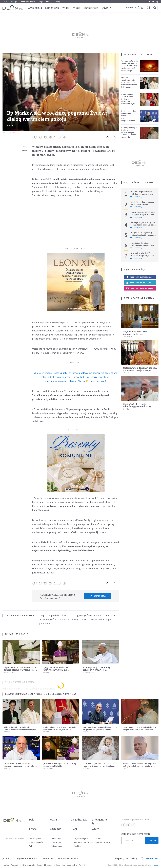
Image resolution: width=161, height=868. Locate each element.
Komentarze (52, 8)
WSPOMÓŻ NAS (150, 858)
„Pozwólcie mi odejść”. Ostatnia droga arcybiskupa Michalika (143, 256)
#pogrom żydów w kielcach (87, 615)
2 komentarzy (136, 217)
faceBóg (49, 2)
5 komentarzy (136, 207)
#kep (42, 615)
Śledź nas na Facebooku (139, 277)
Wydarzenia (35, 8)
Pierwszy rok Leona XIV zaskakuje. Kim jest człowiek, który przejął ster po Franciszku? (139, 766)
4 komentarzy (136, 248)
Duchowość (56, 839)
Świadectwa (56, 842)
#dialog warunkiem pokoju (73, 619)
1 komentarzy (136, 197)
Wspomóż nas (98, 596)
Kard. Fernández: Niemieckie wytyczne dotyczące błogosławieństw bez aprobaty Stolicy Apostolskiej (129, 119)
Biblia (5, 2)
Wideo (76, 8)
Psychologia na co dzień (83, 842)
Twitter (153, 2)
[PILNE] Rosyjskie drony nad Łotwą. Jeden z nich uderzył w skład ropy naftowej (143, 225)
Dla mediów (48, 865)
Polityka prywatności (28, 865)
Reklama (57, 865)
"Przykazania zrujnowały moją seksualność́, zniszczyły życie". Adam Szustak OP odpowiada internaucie (143, 236)
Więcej (105, 8)
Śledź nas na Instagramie (140, 288)
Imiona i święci (57, 846)
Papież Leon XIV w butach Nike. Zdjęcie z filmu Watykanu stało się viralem (20, 670)
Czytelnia (56, 829)
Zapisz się (152, 840)
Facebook (149, 2)
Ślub (31, 846)
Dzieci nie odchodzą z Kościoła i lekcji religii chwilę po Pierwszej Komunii (143, 245)
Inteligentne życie (99, 821)
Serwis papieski (35, 839)
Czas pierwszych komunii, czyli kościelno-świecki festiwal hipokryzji (99, 765)
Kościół (10, 126)
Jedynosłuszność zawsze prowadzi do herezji (135, 333)
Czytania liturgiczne (82, 839)
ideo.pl (156, 865)
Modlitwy (78, 846)
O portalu (6, 865)
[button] (149, 8)
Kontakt (40, 865)
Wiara (66, 8)
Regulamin (15, 865)
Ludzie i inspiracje (103, 842)
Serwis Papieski (9, 672)
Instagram (157, 2)
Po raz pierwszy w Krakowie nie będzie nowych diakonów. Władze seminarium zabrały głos (129, 134)
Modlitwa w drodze (28, 2)
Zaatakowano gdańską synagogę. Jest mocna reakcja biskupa (140, 369)
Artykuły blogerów (36, 842)
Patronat (82, 865)
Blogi (41, 2)
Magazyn (14, 2)
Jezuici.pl (7, 859)
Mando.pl (48, 859)
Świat (32, 820)
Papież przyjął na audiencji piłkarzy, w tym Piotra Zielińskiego (97, 670)
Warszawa (130, 8)
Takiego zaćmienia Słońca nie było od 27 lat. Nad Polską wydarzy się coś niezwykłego (129, 66)
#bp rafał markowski (59, 615)
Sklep (58, 2)
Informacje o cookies (70, 865)
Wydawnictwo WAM (27, 859)
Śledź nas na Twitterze (139, 283)
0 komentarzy (136, 227)
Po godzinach (91, 8)
